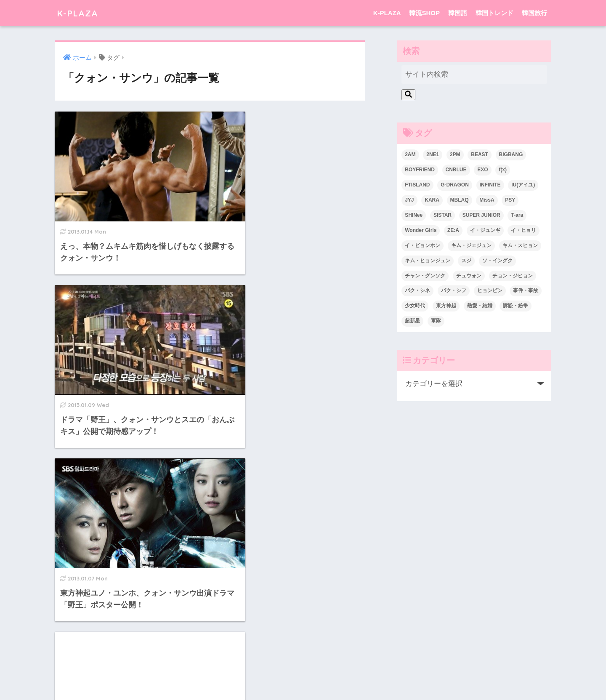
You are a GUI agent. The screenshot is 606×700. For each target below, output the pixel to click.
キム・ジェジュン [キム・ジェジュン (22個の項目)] (471, 245)
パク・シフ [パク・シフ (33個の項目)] (454, 290)
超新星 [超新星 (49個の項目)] (412, 321)
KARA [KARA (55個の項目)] (432, 200)
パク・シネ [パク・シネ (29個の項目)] (417, 290)
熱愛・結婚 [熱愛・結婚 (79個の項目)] (480, 306)
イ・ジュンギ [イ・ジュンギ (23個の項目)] (485, 230)
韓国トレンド (494, 13)
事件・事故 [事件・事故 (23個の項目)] (526, 290)
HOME (303, 660)
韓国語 (458, 13)
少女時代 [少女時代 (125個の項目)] (415, 306)
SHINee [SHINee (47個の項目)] (414, 215)
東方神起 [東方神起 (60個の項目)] (446, 306)
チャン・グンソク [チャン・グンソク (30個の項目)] (425, 276)
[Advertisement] (291, 318)
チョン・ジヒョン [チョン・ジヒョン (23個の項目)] (513, 276)
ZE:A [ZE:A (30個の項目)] (453, 230)
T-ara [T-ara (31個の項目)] (517, 215)
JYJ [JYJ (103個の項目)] (409, 200)
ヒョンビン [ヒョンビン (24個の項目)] (490, 290)
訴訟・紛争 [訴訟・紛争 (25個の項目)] (516, 306)
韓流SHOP (424, 13)
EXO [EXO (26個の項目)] (482, 170)
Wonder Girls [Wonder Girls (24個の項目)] (421, 230)
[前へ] (195, 604)
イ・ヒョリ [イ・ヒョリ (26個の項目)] (524, 230)
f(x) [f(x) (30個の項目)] (503, 170)
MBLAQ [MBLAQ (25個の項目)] (460, 200)
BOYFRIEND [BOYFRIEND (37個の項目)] (420, 170)
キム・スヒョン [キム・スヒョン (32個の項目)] (520, 245)
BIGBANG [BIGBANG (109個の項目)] (511, 154)
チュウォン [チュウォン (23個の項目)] (469, 276)
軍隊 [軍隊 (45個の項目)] (436, 321)
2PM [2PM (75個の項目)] (455, 154)
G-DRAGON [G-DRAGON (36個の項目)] (455, 185)
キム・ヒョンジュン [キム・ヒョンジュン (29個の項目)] (428, 261)
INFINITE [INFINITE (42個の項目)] (490, 185)
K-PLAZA (79, 13)
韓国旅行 (534, 13)
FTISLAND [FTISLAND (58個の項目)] (417, 185)
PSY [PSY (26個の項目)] (510, 200)
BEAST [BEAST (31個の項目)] (480, 154)
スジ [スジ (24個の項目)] (466, 261)
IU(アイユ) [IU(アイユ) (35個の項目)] (523, 185)
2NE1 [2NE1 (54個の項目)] (433, 154)
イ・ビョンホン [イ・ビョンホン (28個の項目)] (423, 245)
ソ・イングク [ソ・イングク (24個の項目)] (497, 261)
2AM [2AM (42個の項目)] (410, 154)
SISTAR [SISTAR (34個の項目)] (443, 215)
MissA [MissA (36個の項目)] (487, 200)
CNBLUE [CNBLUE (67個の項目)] (456, 170)
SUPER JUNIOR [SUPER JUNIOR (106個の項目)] (481, 215)
